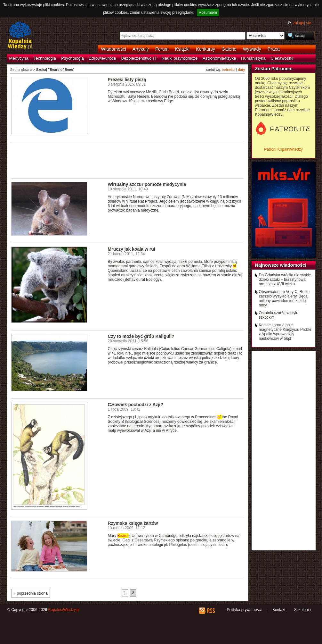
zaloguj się (302, 23)
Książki (182, 49)
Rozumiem (208, 13)
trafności (229, 70)
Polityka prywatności (244, 610)
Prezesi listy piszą (127, 79)
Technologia (45, 58)
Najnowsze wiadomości (281, 265)
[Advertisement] (128, 160)
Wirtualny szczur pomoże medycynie (147, 184)
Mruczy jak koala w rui (132, 249)
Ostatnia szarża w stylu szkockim (279, 315)
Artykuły (141, 49)
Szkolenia (302, 610)
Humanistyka (253, 58)
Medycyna (19, 58)
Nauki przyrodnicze (180, 58)
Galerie (229, 49)
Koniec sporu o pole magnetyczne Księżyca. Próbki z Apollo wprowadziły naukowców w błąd (285, 332)
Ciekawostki (282, 58)
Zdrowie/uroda (102, 58)
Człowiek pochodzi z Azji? (136, 405)
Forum (162, 49)
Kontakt (279, 610)
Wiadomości (114, 49)
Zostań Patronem (274, 69)
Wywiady (252, 49)
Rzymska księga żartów (133, 523)
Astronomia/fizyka (219, 58)
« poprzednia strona (31, 593)
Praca (274, 49)
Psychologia (72, 58)
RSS (211, 611)
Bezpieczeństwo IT (139, 58)
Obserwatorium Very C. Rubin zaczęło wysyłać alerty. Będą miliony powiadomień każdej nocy (284, 298)
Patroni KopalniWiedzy (283, 149)
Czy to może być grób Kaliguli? (141, 336)
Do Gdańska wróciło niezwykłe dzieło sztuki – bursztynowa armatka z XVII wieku (285, 280)
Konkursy (205, 49)
